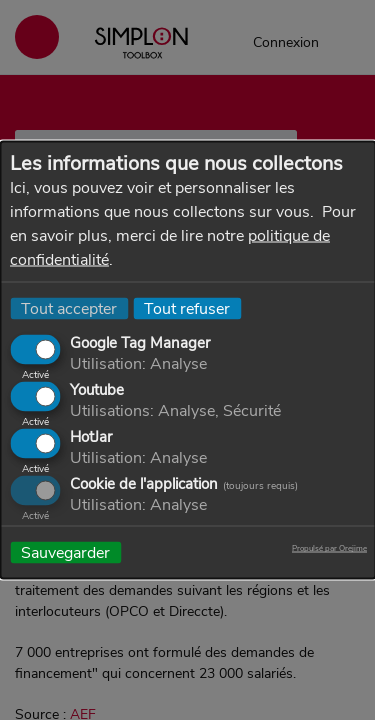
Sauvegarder (65, 553)
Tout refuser (187, 309)
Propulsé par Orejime (329, 549)
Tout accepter (69, 309)
